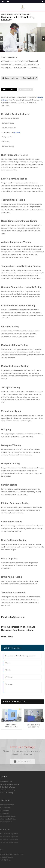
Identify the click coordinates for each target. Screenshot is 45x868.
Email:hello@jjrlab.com (13, 617)
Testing (11, 14)
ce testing (17, 132)
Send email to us (11, 78)
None (10, 637)
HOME (4, 14)
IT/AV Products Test (23, 14)
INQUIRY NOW (25, 757)
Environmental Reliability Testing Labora (12, 729)
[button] (43, 38)
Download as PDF (30, 78)
